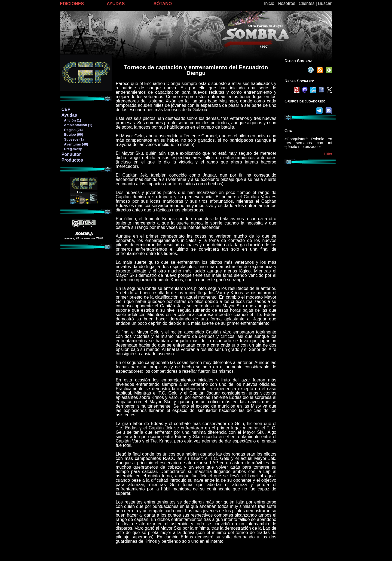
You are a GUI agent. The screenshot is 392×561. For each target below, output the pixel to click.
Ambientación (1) (77, 125)
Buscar (325, 3)
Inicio (269, 3)
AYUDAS (116, 4)
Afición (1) (71, 120)
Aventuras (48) (75, 144)
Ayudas (69, 115)
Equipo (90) (72, 134)
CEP (66, 109)
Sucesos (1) (73, 139)
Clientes (307, 3)
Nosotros (286, 3)
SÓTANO (163, 4)
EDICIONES (72, 4)
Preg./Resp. (72, 149)
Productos (72, 160)
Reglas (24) (72, 130)
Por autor (71, 154)
